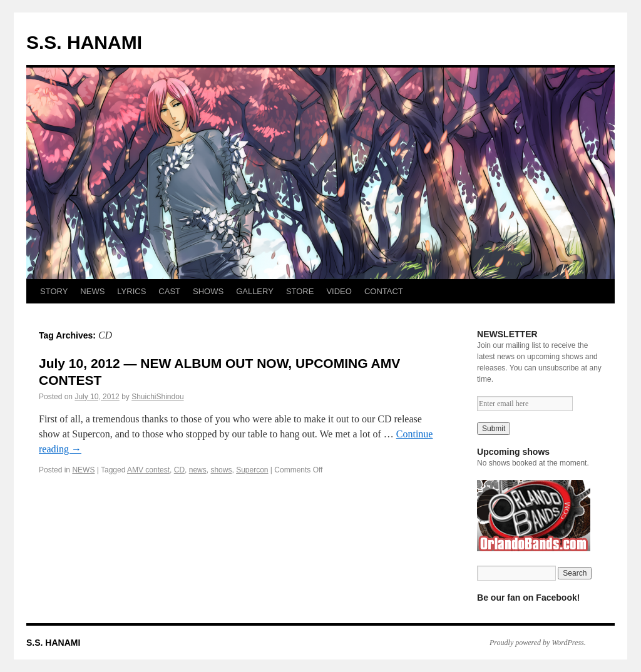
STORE (300, 291)
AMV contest (148, 470)
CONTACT (384, 291)
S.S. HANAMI (84, 42)
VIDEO (339, 291)
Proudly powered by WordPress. (538, 643)
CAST (169, 291)
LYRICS (131, 291)
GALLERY (255, 291)
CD (179, 470)
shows (221, 470)
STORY (54, 291)
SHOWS (208, 291)
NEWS (92, 291)
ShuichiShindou (157, 397)
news (198, 470)
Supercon (252, 470)
